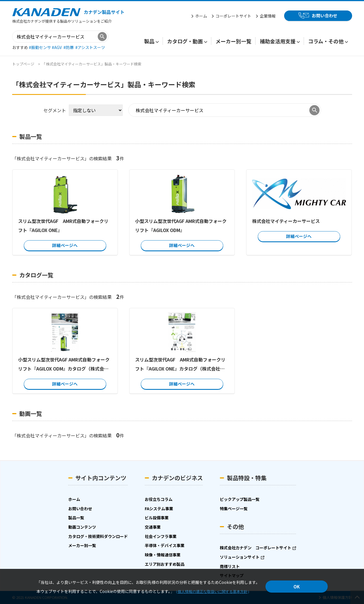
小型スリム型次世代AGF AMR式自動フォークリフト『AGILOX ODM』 (181, 226)
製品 (149, 41)
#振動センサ (40, 47)
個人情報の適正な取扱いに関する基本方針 (213, 592)
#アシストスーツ (90, 47)
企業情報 (268, 16)
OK (297, 587)
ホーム (201, 16)
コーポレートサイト (233, 16)
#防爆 (69, 47)
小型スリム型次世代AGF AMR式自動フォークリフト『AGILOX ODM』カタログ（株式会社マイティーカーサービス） (64, 364)
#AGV (57, 47)
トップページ (23, 64)
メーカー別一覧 (233, 41)
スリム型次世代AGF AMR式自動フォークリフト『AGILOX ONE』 (63, 226)
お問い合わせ (325, 15)
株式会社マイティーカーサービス (286, 221)
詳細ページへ (65, 245)
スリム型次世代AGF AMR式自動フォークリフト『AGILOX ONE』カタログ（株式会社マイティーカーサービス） (180, 364)
